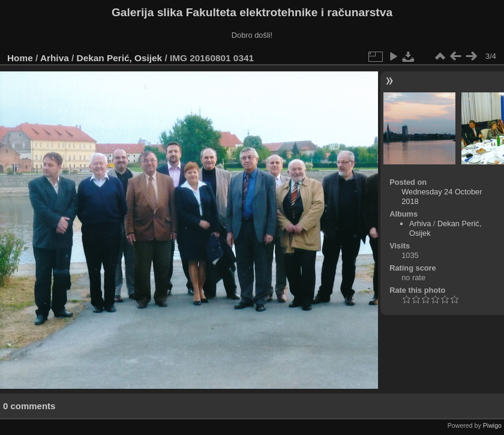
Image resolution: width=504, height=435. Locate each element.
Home (20, 58)
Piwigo (492, 425)
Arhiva (55, 58)
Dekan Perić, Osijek (120, 58)
